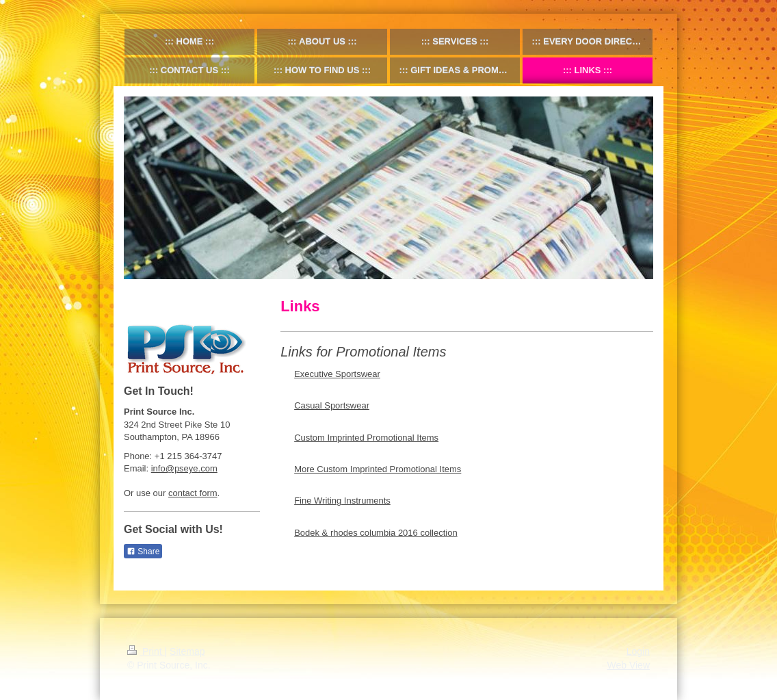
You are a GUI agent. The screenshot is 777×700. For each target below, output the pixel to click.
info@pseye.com (184, 468)
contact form (193, 493)
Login (638, 651)
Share (143, 552)
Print (146, 651)
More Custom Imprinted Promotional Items (378, 469)
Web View (628, 665)
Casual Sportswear (332, 405)
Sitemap (187, 651)
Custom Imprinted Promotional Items (366, 438)
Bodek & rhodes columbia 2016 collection (376, 533)
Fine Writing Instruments (342, 501)
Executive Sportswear (337, 374)
